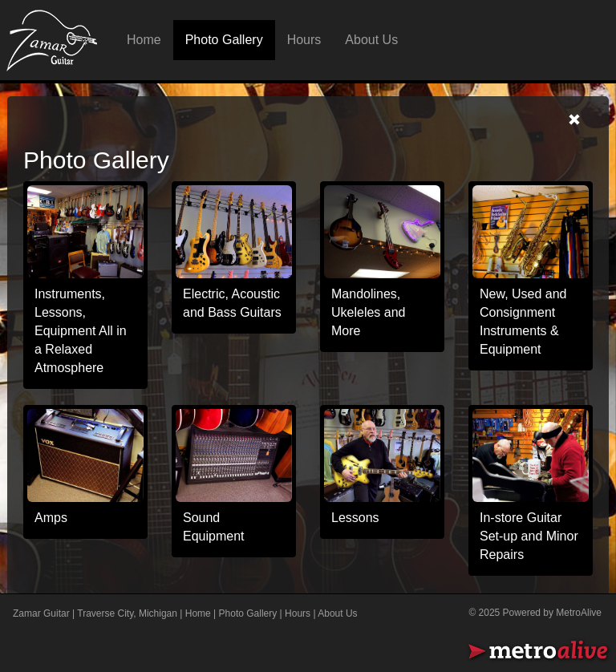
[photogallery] (234, 232)
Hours (304, 40)
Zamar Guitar (41, 613)
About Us (371, 40)
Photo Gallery (224, 40)
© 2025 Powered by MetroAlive (535, 613)
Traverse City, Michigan (127, 613)
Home (144, 40)
